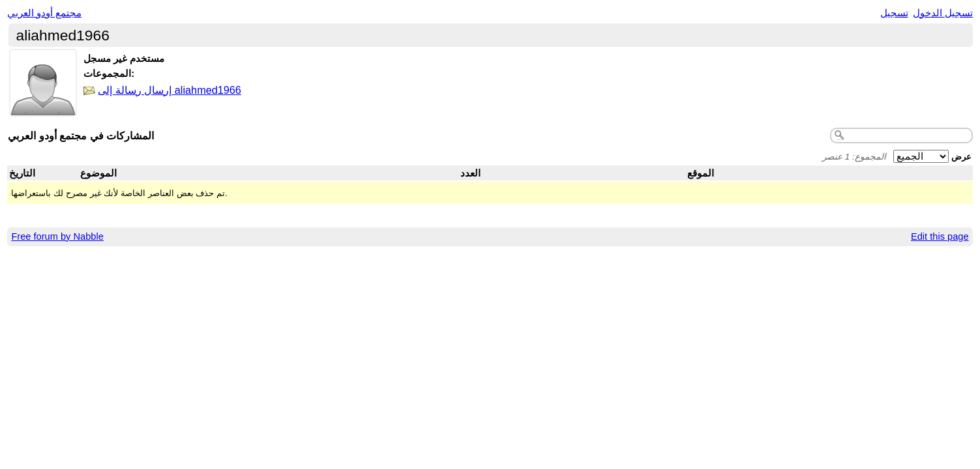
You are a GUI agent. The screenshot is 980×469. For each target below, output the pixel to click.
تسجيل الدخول (943, 13)
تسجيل (894, 13)
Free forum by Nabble (57, 236)
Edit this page (940, 236)
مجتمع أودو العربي (44, 13)
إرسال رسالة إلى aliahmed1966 (170, 90)
